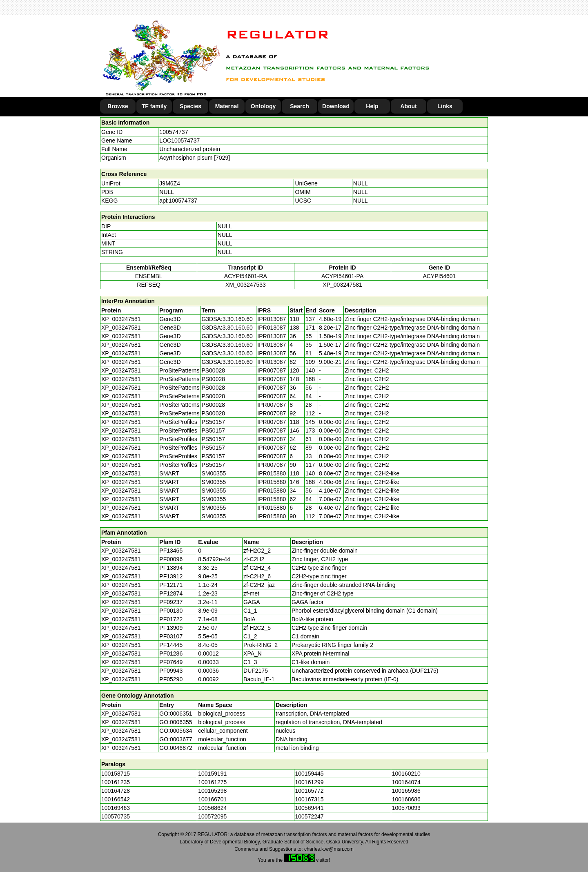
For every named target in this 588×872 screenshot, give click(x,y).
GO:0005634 (176, 731)
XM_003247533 (246, 285)
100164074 (406, 782)
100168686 (406, 799)
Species (190, 106)
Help (372, 106)
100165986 (406, 791)
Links (445, 106)
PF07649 (171, 662)
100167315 (310, 799)
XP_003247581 (342, 285)
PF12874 (171, 593)
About (408, 106)
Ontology (263, 106)
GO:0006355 (176, 722)
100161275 (212, 782)
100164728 (116, 791)
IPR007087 (272, 370)
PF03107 (171, 636)
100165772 (310, 791)
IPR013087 (272, 319)
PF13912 (171, 576)
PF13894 (171, 568)
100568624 (212, 808)
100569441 (310, 808)
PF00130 (171, 611)
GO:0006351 (176, 714)
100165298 (212, 791)
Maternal (227, 106)
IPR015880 (272, 473)
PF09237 (171, 602)
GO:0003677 (176, 739)
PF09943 (171, 671)
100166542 (116, 799)
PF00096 (171, 559)
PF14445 (171, 645)
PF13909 (171, 628)
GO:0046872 (176, 748)
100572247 (310, 816)
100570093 (406, 808)
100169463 (116, 808)
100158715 (116, 774)
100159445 (310, 774)
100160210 (406, 774)
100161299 (310, 782)
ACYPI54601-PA (342, 276)
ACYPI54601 (439, 276)
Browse (118, 106)
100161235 (116, 782)
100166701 (212, 799)
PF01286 (171, 653)
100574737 (174, 132)
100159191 (212, 774)
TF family (154, 106)
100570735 (116, 816)
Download (336, 106)
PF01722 (171, 619)
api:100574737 (178, 201)
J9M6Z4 (170, 183)
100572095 (212, 816)
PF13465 (171, 551)
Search (300, 106)
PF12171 (171, 585)
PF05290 (171, 679)
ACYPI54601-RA (246, 276)
